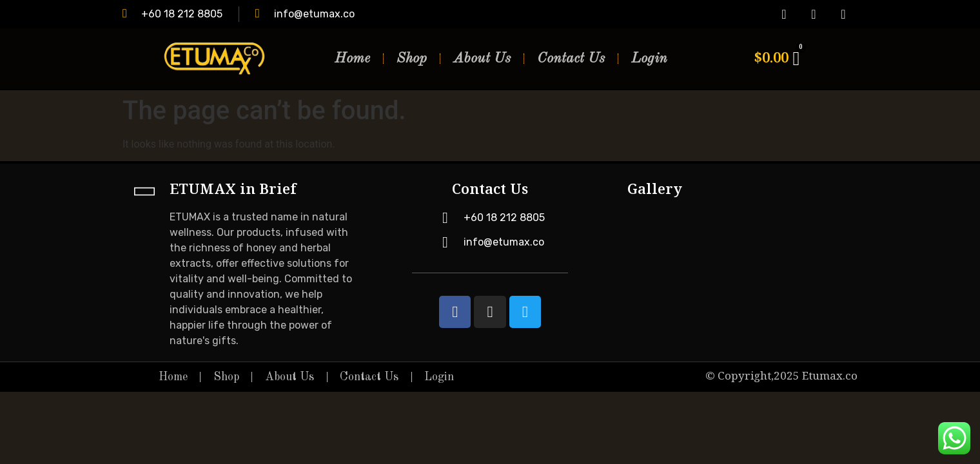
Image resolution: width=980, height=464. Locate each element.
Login (649, 59)
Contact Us (571, 59)
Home (352, 59)
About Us (482, 59)
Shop (412, 59)
